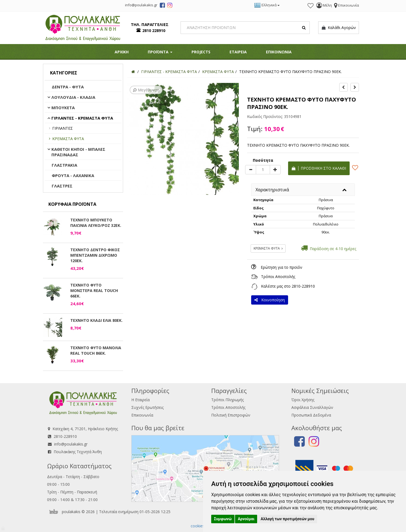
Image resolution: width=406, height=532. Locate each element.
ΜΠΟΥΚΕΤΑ (63, 108)
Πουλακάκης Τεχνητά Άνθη (78, 452)
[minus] (251, 170)
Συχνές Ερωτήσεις (147, 407)
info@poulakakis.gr (71, 444)
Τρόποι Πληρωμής (227, 400)
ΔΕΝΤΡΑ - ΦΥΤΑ (68, 87)
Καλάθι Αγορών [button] (339, 28)
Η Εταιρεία (140, 400)
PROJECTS (201, 52)
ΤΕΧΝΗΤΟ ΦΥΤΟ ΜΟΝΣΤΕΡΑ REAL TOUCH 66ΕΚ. (94, 290)
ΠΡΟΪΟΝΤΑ (160, 52)
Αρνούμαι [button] (246, 519)
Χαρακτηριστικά (272, 190)
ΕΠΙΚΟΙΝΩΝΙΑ (279, 52)
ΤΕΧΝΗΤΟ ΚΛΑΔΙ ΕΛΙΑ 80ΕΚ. (96, 320)
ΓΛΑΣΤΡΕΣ (62, 186)
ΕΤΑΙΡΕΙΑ (238, 52)
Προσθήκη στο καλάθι (319, 168)
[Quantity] (263, 170)
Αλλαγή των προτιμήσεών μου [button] (288, 519)
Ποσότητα (263, 160)
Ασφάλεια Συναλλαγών (312, 407)
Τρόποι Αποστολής (278, 277)
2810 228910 (154, 31)
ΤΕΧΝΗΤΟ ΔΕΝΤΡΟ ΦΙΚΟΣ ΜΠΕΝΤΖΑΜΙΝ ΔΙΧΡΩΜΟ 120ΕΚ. (95, 255)
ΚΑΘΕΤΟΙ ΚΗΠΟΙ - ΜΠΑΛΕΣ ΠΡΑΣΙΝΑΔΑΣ (78, 152)
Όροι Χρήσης (303, 400)
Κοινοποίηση (270, 300)
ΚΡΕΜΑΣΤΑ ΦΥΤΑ (68, 139)
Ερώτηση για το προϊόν (282, 267)
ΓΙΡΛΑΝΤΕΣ (63, 128)
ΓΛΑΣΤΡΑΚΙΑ (64, 165)
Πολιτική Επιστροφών (231, 415)
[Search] (245, 28)
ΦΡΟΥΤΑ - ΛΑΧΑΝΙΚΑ (73, 175)
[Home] (133, 72)
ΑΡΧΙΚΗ (122, 52)
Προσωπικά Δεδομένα (311, 415)
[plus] (275, 170)
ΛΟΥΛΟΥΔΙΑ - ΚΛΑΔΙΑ (73, 97)
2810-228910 (303, 286)
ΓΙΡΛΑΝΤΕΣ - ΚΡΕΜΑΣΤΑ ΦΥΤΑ (82, 118)
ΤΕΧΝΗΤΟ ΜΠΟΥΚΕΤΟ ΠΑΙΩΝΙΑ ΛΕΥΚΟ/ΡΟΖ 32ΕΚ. (96, 223)
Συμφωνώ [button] (223, 519)
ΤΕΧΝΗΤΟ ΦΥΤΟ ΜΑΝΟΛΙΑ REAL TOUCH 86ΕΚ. (96, 350)
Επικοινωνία (142, 415)
